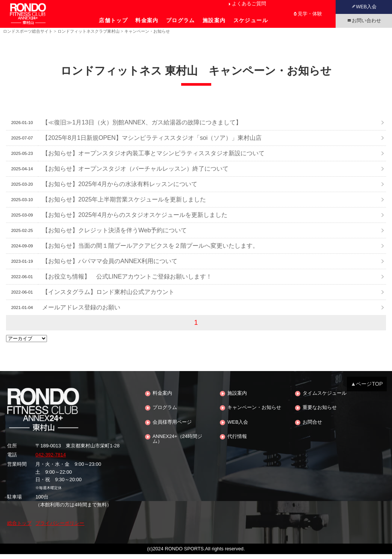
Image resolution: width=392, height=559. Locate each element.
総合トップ (19, 528)
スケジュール (251, 20)
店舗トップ (113, 20)
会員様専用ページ (172, 427)
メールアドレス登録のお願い (81, 312)
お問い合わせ (366, 20)
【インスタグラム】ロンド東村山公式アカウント (108, 297)
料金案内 (147, 20)
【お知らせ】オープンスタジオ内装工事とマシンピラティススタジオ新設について (153, 158)
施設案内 (214, 20)
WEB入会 (366, 7)
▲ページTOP (367, 389)
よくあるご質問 (249, 4)
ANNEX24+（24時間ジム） (177, 444)
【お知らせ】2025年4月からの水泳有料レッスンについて (120, 189)
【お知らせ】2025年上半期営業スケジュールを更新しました (124, 205)
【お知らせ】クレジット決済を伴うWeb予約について (114, 235)
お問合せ (312, 427)
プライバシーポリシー (60, 528)
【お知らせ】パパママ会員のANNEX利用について (110, 266)
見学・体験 (310, 14)
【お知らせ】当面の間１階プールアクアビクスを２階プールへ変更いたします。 (150, 251)
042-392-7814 (51, 460)
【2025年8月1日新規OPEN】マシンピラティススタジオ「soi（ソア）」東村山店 (152, 143)
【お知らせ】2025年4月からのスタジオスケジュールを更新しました (135, 220)
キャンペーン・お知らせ (254, 413)
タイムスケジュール (325, 399)
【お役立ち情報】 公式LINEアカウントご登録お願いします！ (127, 282)
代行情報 (237, 442)
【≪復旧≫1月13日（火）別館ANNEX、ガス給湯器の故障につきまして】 (142, 127)
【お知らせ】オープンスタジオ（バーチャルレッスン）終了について (135, 174)
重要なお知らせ (320, 413)
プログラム (181, 20)
